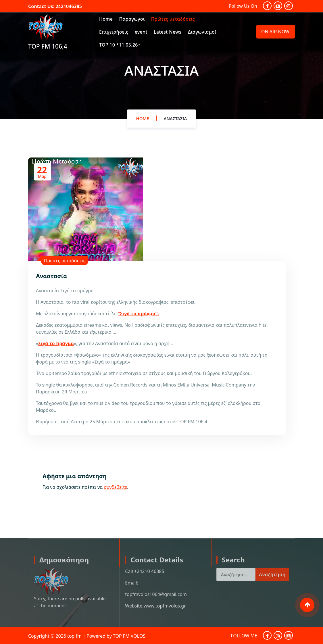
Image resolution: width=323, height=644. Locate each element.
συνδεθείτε (115, 487)
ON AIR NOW (275, 32)
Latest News (168, 32)
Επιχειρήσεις (114, 32)
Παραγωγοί (132, 19)
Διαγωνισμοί (202, 32)
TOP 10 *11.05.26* (120, 45)
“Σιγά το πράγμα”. (138, 314)
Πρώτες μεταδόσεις (173, 19)
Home (106, 19)
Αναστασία (175, 120)
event (141, 32)
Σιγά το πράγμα (56, 343)
